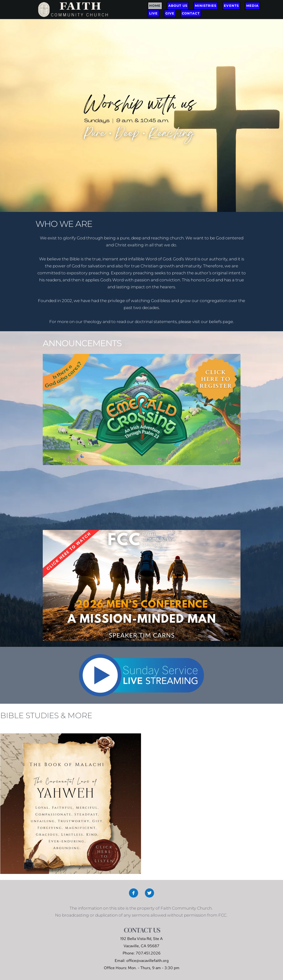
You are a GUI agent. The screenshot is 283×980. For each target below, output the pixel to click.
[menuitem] (155, 6)
